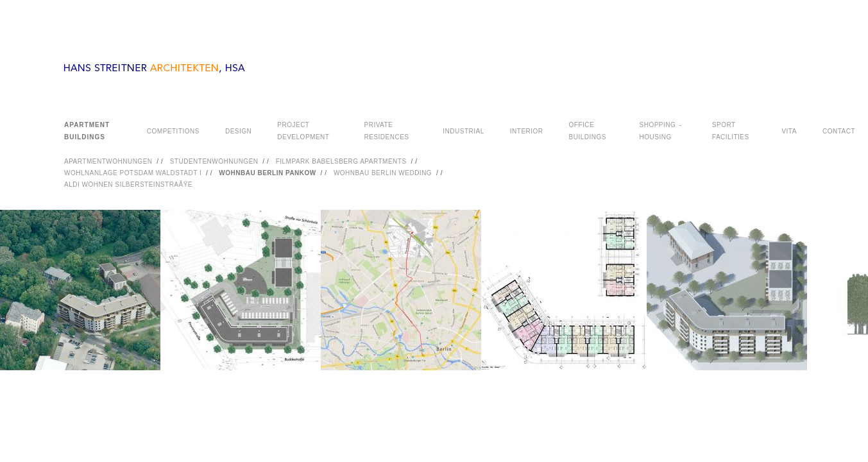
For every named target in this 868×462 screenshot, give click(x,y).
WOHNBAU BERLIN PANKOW (267, 173)
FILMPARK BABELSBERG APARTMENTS (341, 161)
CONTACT (839, 131)
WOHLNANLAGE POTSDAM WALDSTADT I (133, 173)
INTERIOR (527, 131)
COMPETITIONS (173, 131)
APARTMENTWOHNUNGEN (108, 161)
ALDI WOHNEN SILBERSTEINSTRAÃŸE (128, 184)
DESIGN (238, 131)
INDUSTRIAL (463, 131)
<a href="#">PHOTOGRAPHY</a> (434, 306)
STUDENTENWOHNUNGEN (214, 161)
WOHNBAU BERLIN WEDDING (383, 173)
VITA (789, 131)
